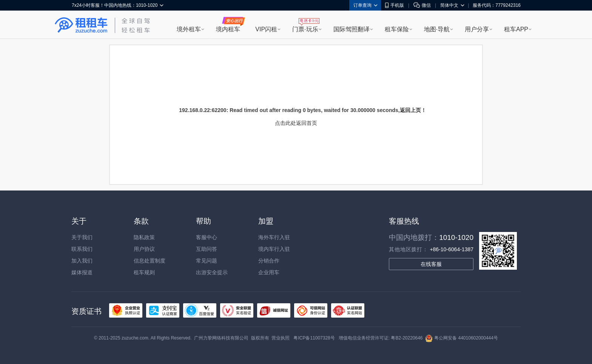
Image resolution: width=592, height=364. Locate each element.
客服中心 (207, 237)
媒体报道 (82, 272)
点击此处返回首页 (296, 123)
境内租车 (228, 29)
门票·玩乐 (305, 29)
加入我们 (82, 261)
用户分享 (477, 29)
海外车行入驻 (274, 237)
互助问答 (207, 249)
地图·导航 (437, 29)
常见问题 (207, 261)
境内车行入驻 (274, 249)
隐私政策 (144, 237)
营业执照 (281, 338)
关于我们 (82, 237)
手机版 (395, 5)
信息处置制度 (150, 261)
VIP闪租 (266, 29)
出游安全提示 (212, 272)
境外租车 (189, 29)
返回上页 (410, 110)
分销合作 (269, 261)
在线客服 (431, 264)
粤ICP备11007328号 (314, 338)
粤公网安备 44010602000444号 (462, 338)
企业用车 (269, 272)
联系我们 (82, 249)
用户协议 (144, 249)
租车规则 (144, 272)
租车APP (516, 29)
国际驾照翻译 (351, 29)
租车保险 (397, 29)
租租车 (81, 25)
